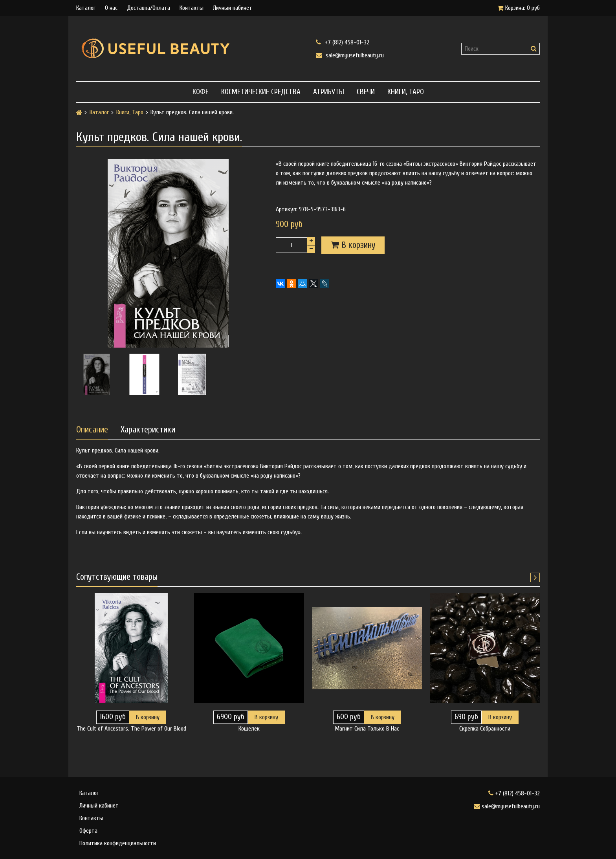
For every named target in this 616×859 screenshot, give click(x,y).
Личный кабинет (233, 8)
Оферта (88, 831)
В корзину (148, 717)
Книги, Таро (406, 92)
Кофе (201, 92)
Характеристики (148, 430)
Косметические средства (261, 92)
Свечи (366, 92)
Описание (92, 430)
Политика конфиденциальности (118, 843)
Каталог (86, 8)
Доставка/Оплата (148, 8)
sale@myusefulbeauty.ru (350, 55)
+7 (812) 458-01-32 (343, 42)
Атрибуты (329, 92)
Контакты (192, 8)
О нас (111, 8)
